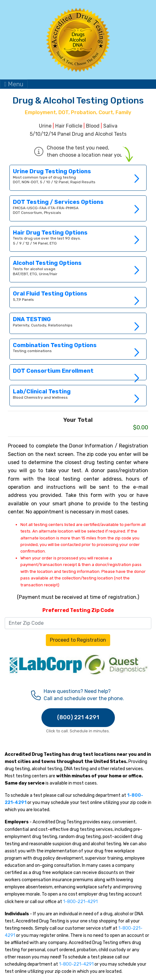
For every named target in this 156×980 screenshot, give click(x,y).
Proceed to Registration (78, 640)
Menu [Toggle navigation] (14, 84)
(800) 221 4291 (78, 717)
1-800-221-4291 (80, 902)
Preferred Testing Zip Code (78, 610)
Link (78, 178)
